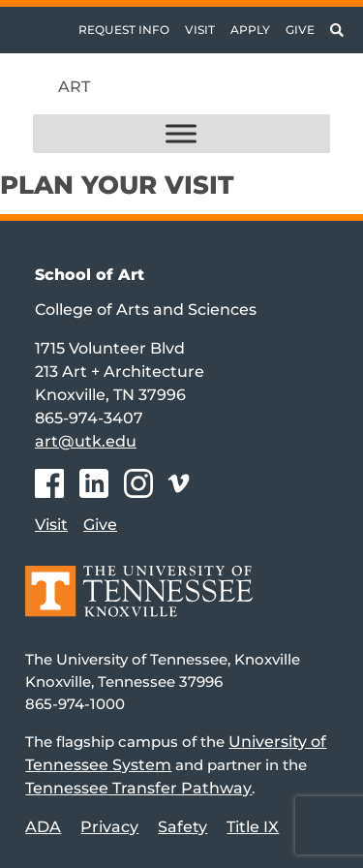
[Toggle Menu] (182, 134)
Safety (182, 827)
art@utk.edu (86, 441)
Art (74, 87)
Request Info (124, 30)
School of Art (90, 275)
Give (300, 30)
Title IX (253, 827)
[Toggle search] (337, 30)
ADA (43, 827)
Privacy (109, 827)
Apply (250, 30)
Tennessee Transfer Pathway (138, 788)
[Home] (139, 605)
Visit (200, 30)
